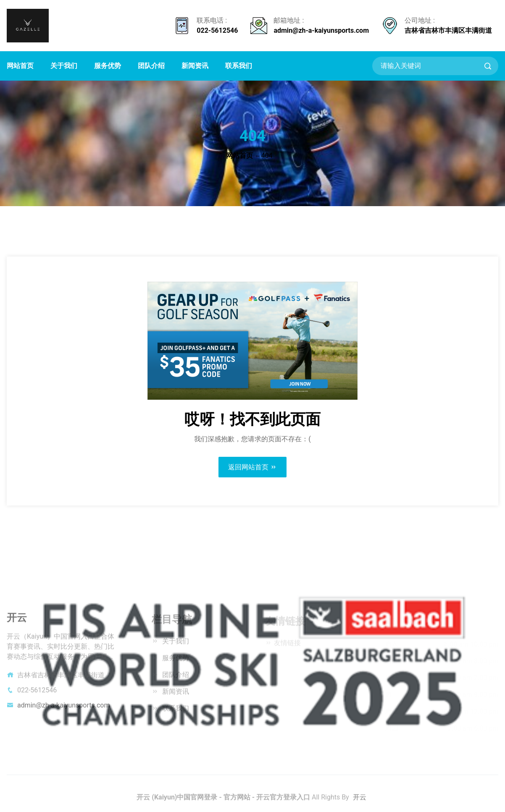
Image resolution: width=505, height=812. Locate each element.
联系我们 (239, 66)
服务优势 (108, 66)
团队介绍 (151, 66)
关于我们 (64, 66)
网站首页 (20, 66)
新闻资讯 (195, 66)
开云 (360, 800)
